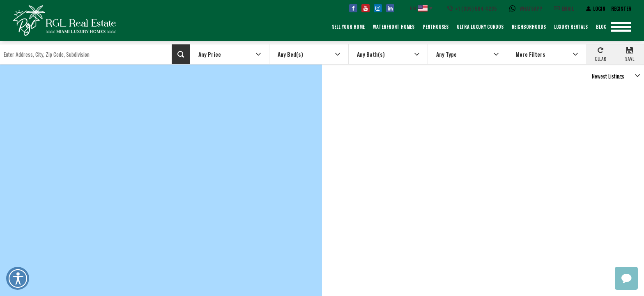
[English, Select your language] (420, 8)
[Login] (596, 8)
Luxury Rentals (571, 27)
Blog (601, 27)
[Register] (621, 8)
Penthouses (436, 27)
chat (626, 278)
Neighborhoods (529, 27)
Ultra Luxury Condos (480, 27)
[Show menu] (621, 27)
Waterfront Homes (394, 27)
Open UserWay (18, 278)
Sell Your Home (348, 27)
